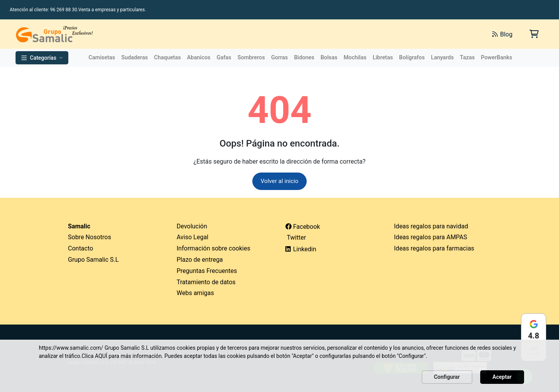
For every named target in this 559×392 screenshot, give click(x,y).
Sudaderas (134, 58)
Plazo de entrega (200, 260)
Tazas (467, 58)
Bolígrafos (412, 58)
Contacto (81, 249)
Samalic (79, 227)
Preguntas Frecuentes (207, 271)
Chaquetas (168, 58)
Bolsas (329, 58)
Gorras (279, 58)
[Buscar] (399, 34)
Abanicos (199, 58)
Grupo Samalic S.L (93, 260)
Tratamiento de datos (206, 282)
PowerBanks (497, 58)
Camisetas (102, 58)
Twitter (296, 238)
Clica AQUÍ (94, 356)
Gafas (224, 58)
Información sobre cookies (214, 249)
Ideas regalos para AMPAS (431, 238)
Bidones (304, 58)
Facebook (303, 227)
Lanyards (442, 58)
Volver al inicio (280, 181)
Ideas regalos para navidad (431, 227)
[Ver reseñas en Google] (534, 337)
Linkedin (301, 250)
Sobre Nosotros (89, 238)
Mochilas (355, 58)
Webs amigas (195, 294)
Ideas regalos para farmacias (434, 249)
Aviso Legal (193, 238)
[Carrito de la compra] (534, 34)
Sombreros (251, 58)
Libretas (383, 58)
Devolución (192, 227)
